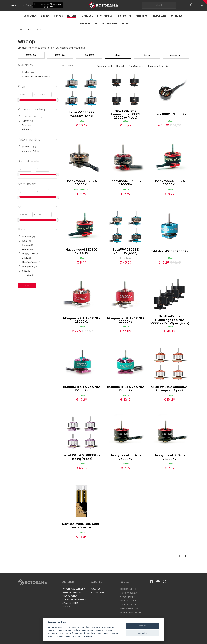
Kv (38, 206)
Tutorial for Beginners (74, 600)
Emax (25, 241)
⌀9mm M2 (27, 147)
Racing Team (97, 592)
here (90, 636)
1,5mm (26, 121)
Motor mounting (38, 139)
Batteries (177, 16)
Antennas (142, 16)
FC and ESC (87, 16)
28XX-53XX (31, 55)
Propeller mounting (38, 109)
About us (96, 589)
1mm (25, 125)
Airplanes (31, 16)
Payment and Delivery (73, 589)
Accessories (110, 24)
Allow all (142, 626)
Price (38, 86)
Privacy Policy (70, 596)
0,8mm (25, 129)
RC (96, 24)
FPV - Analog (105, 16)
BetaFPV (27, 237)
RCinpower (28, 267)
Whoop (118, 55)
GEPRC (26, 249)
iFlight (25, 258)
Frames (58, 16)
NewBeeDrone (29, 262)
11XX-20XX (89, 55)
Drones (45, 16)
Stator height (38, 184)
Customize (142, 633)
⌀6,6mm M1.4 (29, 151)
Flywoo (26, 245)
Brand (38, 229)
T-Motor (26, 275)
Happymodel (29, 254)
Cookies (66, 606)
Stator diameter (38, 161)
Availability (38, 65)
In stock (26, 72)
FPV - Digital (124, 16)
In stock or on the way (34, 76)
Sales (125, 24)
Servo (147, 55)
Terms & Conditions (72, 592)
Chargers (84, 24)
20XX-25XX (60, 55)
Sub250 (26, 271)
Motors (72, 16)
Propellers (159, 16)
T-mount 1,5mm (30, 117)
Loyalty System (70, 603)
